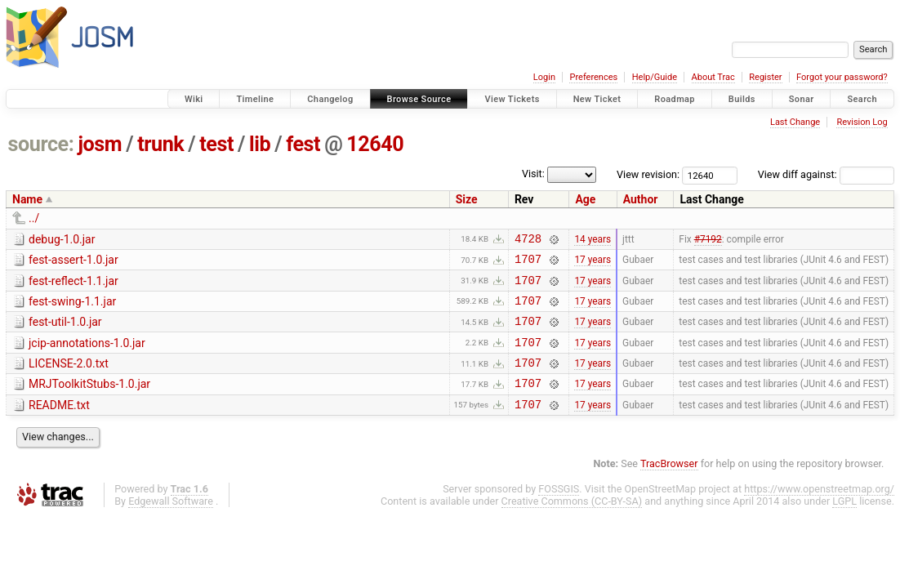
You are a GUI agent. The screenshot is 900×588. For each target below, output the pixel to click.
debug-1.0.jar (62, 239)
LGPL (844, 523)
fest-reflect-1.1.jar (74, 286)
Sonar (802, 99)
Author (641, 199)
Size (467, 199)
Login (544, 77)
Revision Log (862, 122)
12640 (375, 144)
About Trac (713, 77)
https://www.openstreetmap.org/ (819, 511)
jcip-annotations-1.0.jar (87, 355)
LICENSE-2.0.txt (69, 378)
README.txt (59, 425)
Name (27, 199)
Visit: (533, 174)
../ (34, 218)
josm (100, 144)
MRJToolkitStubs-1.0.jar (89, 401)
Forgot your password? (842, 77)
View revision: (648, 174)
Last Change (795, 122)
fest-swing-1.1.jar (72, 309)
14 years (593, 240)
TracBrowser (669, 486)
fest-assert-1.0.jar (74, 262)
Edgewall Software (171, 523)
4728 (528, 241)
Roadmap (675, 99)
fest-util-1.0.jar (65, 332)
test (216, 144)
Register (765, 77)
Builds (742, 99)
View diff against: (826, 174)
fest (303, 144)
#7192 (708, 240)
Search (862, 99)
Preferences (593, 77)
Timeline (255, 99)
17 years (593, 264)
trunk (160, 144)
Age (585, 199)
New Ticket (597, 99)
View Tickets (512, 99)
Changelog (330, 99)
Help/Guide (655, 77)
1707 (528, 263)
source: (41, 144)
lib (260, 144)
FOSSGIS (559, 511)
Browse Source (419, 99)
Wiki (194, 99)
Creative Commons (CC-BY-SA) (572, 523)
